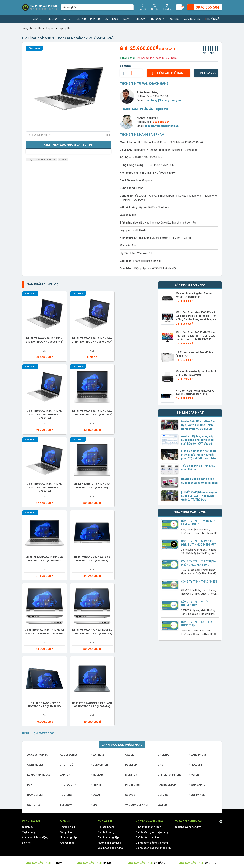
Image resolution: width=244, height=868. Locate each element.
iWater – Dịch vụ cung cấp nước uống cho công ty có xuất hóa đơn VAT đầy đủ (200, 438)
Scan (126, 19)
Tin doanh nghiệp (108, 754)
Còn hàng (34, 48)
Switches (33, 721)
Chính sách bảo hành (148, 754)
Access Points (37, 671)
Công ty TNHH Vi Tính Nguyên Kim (195, 602)
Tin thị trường (106, 749)
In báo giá (206, 73)
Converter (100, 681)
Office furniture (169, 691)
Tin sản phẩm (106, 743)
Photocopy (157, 19)
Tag (30, 159)
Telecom (140, 19)
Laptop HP (64, 28)
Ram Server (35, 711)
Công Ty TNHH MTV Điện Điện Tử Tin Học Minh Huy (200, 541)
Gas (160, 681)
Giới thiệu (28, 743)
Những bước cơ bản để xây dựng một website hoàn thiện (198, 479)
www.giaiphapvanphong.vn (47, 806)
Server (81, 19)
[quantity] (131, 73)
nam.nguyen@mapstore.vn (161, 126)
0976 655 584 (161, 96)
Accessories (192, 19)
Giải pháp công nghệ (110, 764)
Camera (163, 671)
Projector (132, 701)
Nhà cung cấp (68, 754)
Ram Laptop (198, 701)
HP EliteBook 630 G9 (46, 159)
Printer (95, 19)
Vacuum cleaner (136, 721)
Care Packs (198, 671)
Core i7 (63, 159)
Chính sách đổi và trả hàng (152, 759)
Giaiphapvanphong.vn (188, 743)
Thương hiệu (67, 743)
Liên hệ (26, 759)
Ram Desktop (166, 701)
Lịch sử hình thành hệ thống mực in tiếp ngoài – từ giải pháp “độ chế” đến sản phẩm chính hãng (200, 453)
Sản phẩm (66, 749)
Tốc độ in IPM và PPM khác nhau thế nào (197, 466)
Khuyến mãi (212, 19)
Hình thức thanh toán (148, 743)
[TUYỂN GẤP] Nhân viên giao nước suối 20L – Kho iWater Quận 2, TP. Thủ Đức (198, 495)
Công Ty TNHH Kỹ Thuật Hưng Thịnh (197, 622)
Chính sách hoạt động (35, 754)
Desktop (38, 19)
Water (162, 721)
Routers (174, 19)
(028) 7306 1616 (113, 839)
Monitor (53, 19)
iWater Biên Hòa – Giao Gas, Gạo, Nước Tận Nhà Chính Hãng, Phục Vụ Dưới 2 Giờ (198, 424)
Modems (98, 691)
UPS (94, 721)
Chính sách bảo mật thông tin (153, 764)
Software (197, 711)
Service (163, 711)
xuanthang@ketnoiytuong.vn (163, 100)
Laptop (68, 19)
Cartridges (112, 19)
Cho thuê (66, 681)
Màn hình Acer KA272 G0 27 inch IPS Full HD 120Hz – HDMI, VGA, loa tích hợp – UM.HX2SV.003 (196, 335)
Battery (98, 671)
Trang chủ (28, 28)
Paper (194, 691)
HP (40, 28)
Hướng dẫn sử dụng (110, 759)
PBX (29, 701)
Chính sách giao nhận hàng (152, 749)
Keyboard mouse (38, 691)
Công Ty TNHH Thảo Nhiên (199, 580)
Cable (129, 671)
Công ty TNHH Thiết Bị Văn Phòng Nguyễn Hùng (199, 562)
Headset (196, 681)
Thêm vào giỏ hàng (169, 73)
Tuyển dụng (29, 749)
